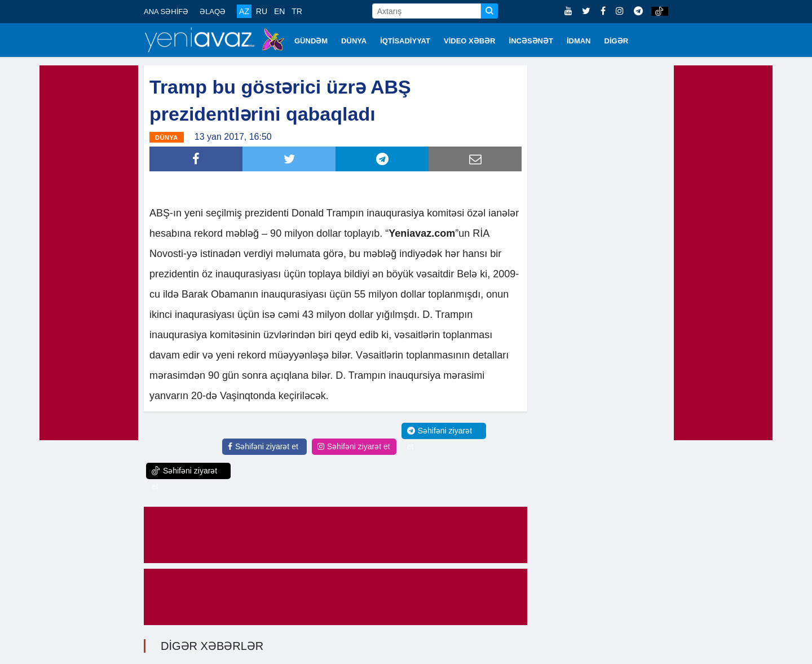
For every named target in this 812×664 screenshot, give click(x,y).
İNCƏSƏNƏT (531, 41)
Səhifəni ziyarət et (263, 446)
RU (262, 11)
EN (279, 11)
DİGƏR (617, 41)
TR (297, 11)
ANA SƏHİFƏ (166, 12)
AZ (244, 11)
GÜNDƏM (311, 41)
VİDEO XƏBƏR (470, 41)
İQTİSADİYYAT (405, 41)
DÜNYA (354, 41)
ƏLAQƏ (213, 12)
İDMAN (579, 41)
